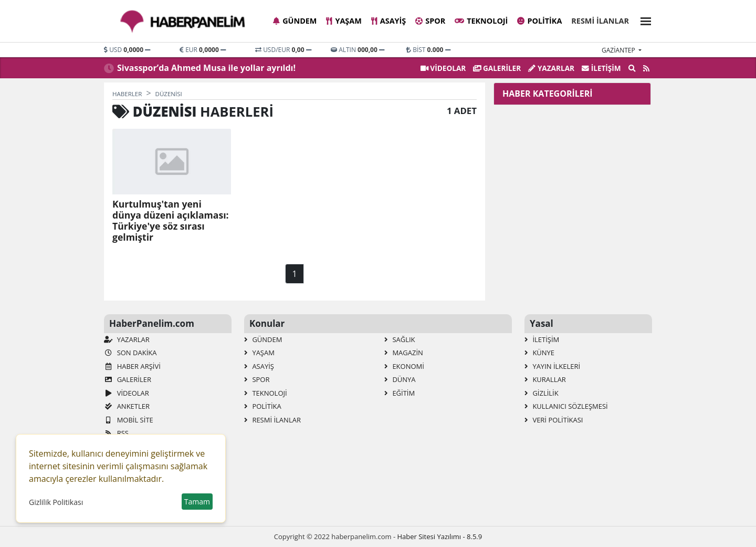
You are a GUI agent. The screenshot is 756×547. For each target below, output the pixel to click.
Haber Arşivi (132, 366)
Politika (539, 21)
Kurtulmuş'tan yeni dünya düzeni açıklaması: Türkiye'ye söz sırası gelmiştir (171, 221)
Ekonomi (404, 366)
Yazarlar (551, 68)
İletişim (601, 68)
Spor (430, 21)
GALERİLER (497, 68)
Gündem (295, 21)
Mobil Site (129, 420)
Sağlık (400, 339)
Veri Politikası (554, 420)
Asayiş (388, 21)
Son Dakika (130, 353)
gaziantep (619, 50)
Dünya (400, 379)
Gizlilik (542, 393)
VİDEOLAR (443, 68)
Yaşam (344, 21)
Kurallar (545, 379)
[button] (643, 20)
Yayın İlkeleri (552, 366)
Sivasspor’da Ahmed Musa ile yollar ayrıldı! (206, 68)
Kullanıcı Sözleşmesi (566, 406)
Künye (539, 353)
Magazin (404, 353)
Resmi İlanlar (600, 21)
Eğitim (400, 393)
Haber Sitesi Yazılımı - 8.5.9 (439, 536)
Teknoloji (481, 21)
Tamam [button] (197, 502)
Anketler (127, 406)
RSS (116, 433)
